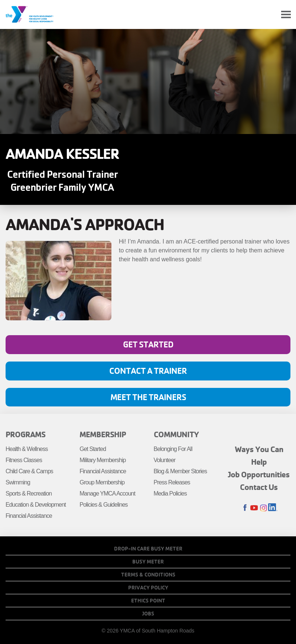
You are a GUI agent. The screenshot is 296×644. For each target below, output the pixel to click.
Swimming (18, 482)
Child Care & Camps (29, 471)
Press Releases (172, 482)
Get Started (148, 344)
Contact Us (259, 487)
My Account (269, 14)
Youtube (254, 508)
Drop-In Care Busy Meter (148, 549)
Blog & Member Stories (180, 471)
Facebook (245, 508)
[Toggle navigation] (286, 15)
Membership (103, 434)
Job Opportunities (259, 474)
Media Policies (170, 493)
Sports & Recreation (29, 493)
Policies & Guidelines (103, 505)
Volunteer (165, 460)
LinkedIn (273, 508)
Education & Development (36, 505)
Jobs (148, 614)
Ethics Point (148, 601)
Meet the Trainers (148, 397)
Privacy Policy (148, 588)
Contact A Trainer (148, 371)
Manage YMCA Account (107, 493)
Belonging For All (173, 449)
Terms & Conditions (148, 575)
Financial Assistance (29, 516)
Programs (25, 434)
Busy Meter (148, 562)
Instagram (264, 508)
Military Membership (103, 460)
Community (176, 434)
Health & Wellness (27, 449)
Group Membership (102, 482)
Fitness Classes (24, 460)
